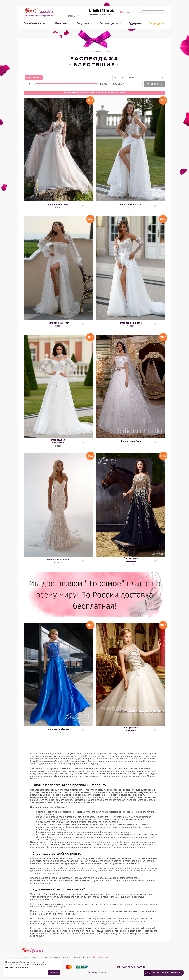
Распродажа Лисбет (58, 323)
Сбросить (156, 84)
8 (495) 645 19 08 (101, 11)
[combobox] (71, 78)
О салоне (43, 957)
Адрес (89, 957)
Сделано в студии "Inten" (95, 973)
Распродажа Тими (58, 204)
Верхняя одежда (109, 23)
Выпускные (83, 23)
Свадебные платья (35, 23)
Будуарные (135, 23)
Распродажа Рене (131, 441)
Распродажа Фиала (131, 323)
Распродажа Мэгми (131, 204)
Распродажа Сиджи (58, 560)
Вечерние (61, 23)
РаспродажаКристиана (58, 441)
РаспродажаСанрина (131, 729)
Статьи (24, 957)
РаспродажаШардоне (131, 560)
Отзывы (33, 957)
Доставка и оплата (58, 957)
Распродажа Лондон (58, 729)
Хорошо (54, 972)
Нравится (83, 206)
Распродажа (156, 23)
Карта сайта (75, 957)
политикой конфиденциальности (25, 966)
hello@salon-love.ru (131, 967)
